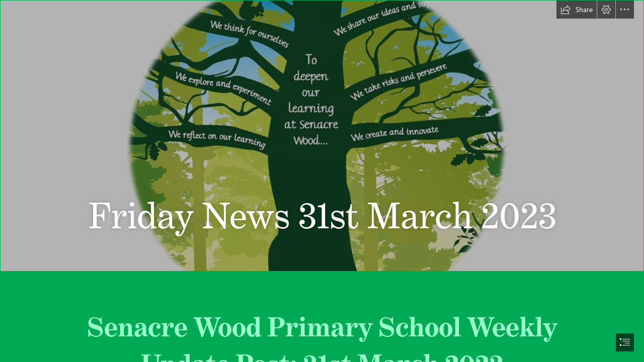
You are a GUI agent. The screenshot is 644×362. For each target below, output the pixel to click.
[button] (577, 10)
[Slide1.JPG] (322, 136)
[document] (322, 181)
